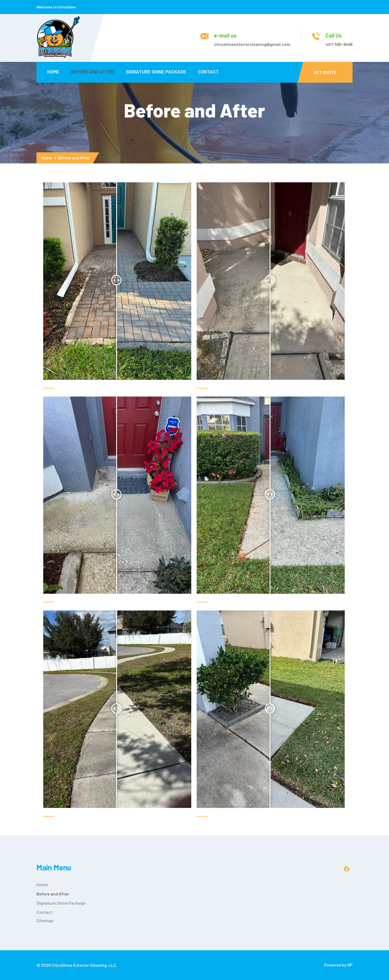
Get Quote (325, 72)
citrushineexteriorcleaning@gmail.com (252, 44)
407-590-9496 (339, 44)
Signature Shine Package (156, 72)
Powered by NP (338, 965)
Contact (208, 72)
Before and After (93, 72)
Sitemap (45, 920)
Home (53, 72)
